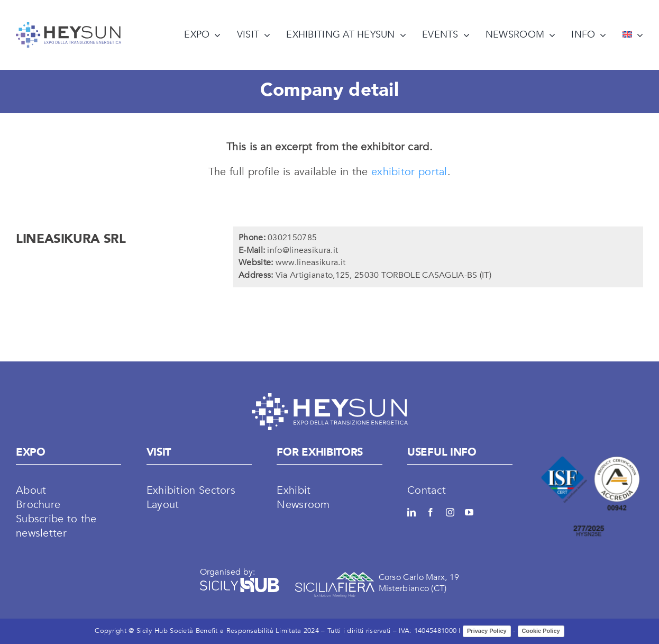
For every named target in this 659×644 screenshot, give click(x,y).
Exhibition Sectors (191, 490)
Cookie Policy (541, 631)
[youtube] (469, 512)
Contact (427, 490)
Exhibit (294, 490)
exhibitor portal (409, 172)
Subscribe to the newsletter (56, 526)
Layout (163, 505)
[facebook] (431, 512)
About (31, 490)
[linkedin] (411, 512)
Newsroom (303, 505)
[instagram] (450, 512)
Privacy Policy (487, 631)
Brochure (38, 505)
